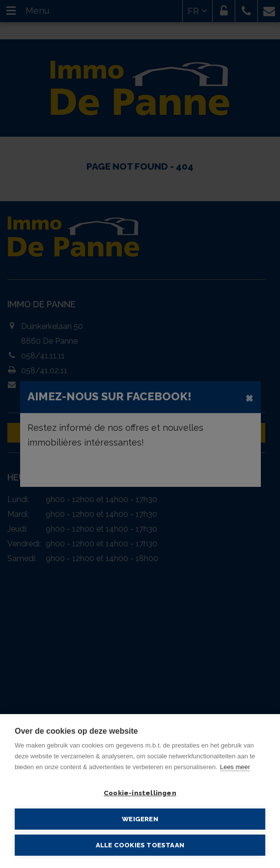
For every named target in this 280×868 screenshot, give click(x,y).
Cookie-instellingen (140, 793)
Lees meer (235, 767)
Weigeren (140, 819)
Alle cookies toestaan (140, 845)
